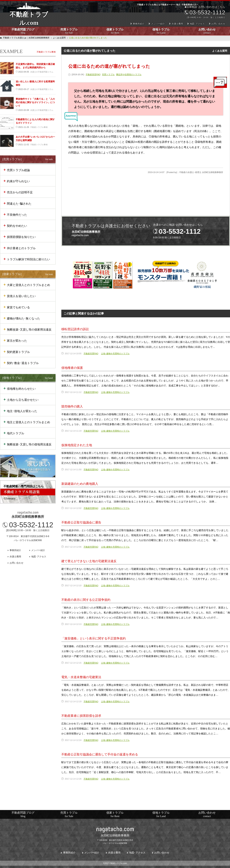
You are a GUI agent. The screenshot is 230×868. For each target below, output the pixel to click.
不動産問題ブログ (23, 31)
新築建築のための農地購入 (80, 484)
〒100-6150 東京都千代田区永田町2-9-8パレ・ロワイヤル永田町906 (115, 839)
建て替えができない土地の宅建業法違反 (89, 561)
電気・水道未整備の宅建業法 (81, 677)
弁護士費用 (177, 24)
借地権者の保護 (72, 368)
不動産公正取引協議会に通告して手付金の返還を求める (100, 754)
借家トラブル (115, 31)
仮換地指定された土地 (77, 445)
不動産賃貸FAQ (93, 74)
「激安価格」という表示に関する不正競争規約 (94, 638)
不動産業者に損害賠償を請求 (81, 716)
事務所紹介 (139, 24)
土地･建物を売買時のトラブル (115, 354)
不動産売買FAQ (91, 354)
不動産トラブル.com (29, 21)
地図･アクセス (197, 24)
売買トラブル (69, 31)
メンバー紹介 (158, 24)
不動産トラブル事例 (46, 52)
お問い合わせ (207, 31)
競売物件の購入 (72, 406)
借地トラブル (161, 31)
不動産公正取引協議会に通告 (81, 522)
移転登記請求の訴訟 (75, 329)
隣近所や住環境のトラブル (129, 74)
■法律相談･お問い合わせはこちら (204, 12)
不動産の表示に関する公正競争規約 (86, 600)
